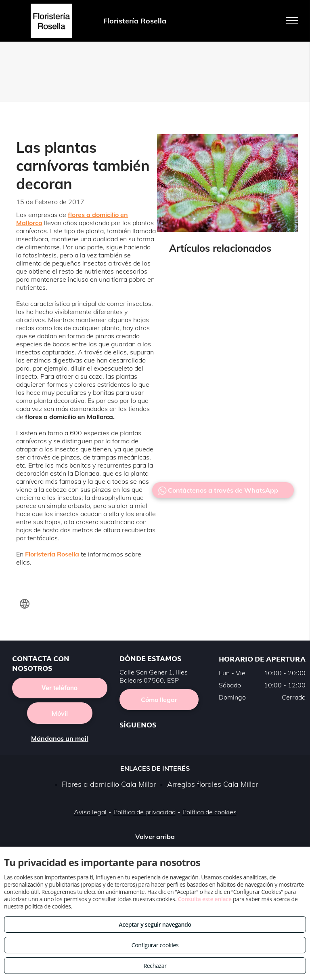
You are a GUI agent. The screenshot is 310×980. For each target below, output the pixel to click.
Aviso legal (90, 812)
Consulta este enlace (204, 899)
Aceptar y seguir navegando (155, 924)
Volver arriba (155, 837)
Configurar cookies (155, 945)
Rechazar (155, 966)
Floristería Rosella (52, 554)
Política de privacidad (145, 812)
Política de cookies (209, 812)
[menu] (292, 21)
